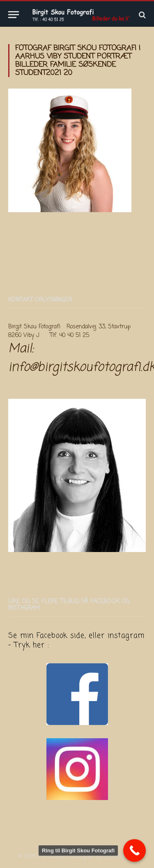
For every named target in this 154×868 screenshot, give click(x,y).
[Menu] (14, 15)
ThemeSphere (119, 856)
